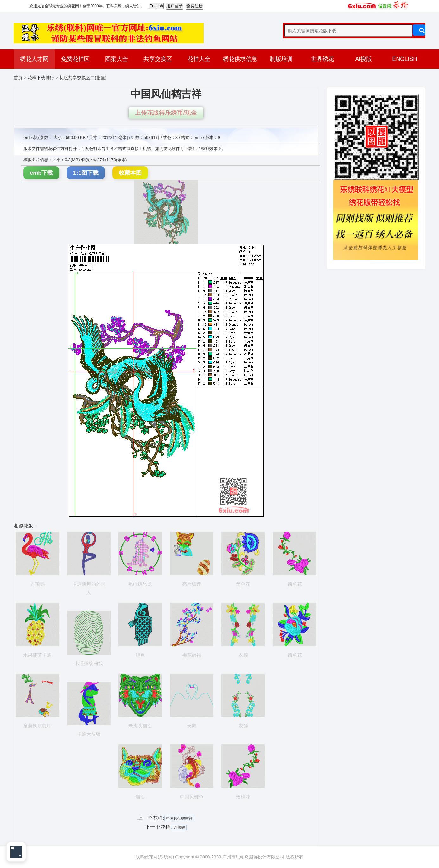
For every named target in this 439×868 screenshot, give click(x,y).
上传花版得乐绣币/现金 (166, 113)
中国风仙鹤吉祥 (179, 819)
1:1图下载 (86, 173)
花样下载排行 (41, 78)
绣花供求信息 (240, 59)
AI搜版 (363, 59)
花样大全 (199, 59)
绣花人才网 (34, 59)
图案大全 (117, 59)
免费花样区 (75, 59)
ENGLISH (405, 59)
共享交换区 (158, 59)
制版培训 (281, 59)
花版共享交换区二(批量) (83, 78)
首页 (18, 78)
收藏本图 (130, 173)
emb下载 (41, 173)
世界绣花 (322, 59)
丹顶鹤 (179, 827)
